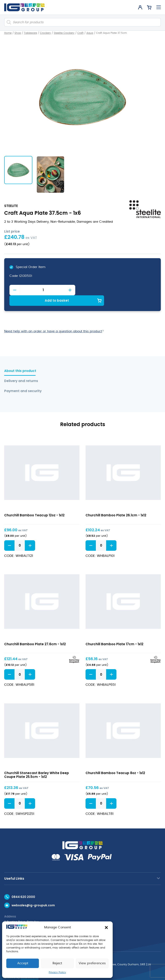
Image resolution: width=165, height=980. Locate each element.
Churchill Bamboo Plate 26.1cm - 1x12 (116, 505)
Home (8, 33)
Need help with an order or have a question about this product (53, 321)
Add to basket (119, 290)
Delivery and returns (21, 371)
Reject (57, 963)
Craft (80, 33)
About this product (20, 360)
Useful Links (14, 868)
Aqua (90, 33)
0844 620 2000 (23, 886)
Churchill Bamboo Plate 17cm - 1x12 (114, 634)
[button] (106, 928)
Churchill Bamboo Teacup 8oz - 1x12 (115, 763)
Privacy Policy (57, 972)
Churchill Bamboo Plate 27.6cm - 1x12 (35, 634)
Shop (18, 33)
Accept (23, 963)
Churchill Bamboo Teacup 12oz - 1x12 (34, 505)
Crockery (45, 33)
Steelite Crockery (64, 33)
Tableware (30, 33)
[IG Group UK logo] (24, 7)
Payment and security (22, 381)
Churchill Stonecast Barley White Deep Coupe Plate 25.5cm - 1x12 (37, 765)
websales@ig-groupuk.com (33, 895)
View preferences (92, 963)
